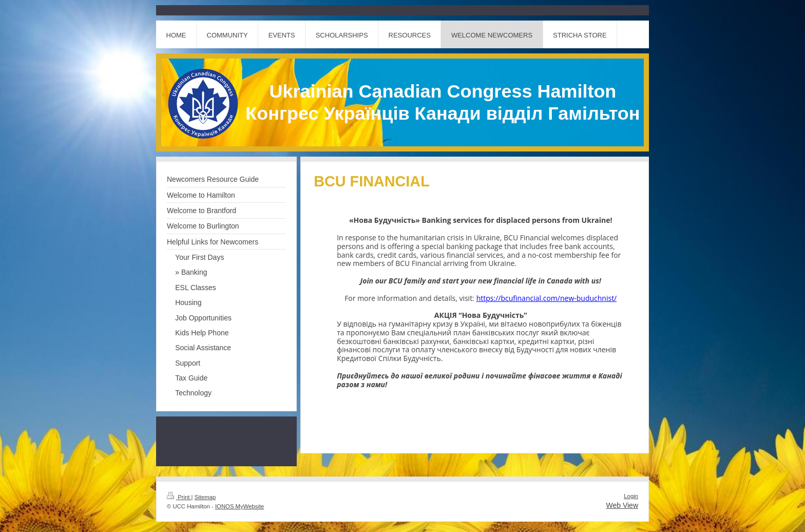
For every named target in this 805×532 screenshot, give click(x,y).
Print (179, 497)
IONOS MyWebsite (239, 506)
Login (631, 496)
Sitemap (205, 497)
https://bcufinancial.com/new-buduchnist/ (547, 298)
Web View (622, 505)
